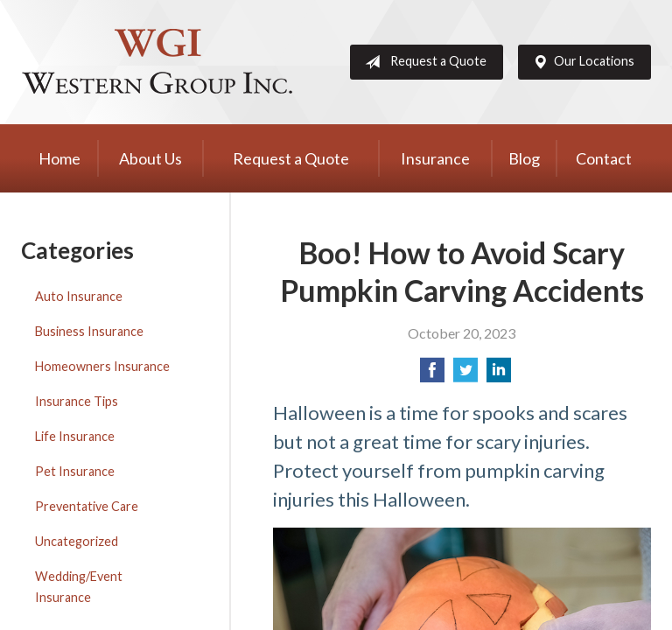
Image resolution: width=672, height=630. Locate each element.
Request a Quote (422, 62)
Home (59, 158)
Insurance (435, 158)
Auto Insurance (79, 296)
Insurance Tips (77, 401)
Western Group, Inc (157, 62)
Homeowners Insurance (102, 366)
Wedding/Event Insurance (79, 587)
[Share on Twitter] (465, 375)
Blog (524, 158)
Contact (604, 158)
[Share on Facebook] (432, 375)
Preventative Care (87, 506)
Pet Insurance (75, 471)
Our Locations (580, 62)
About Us (150, 158)
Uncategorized (77, 541)
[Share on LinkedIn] (499, 375)
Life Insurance (75, 436)
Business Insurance (89, 331)
